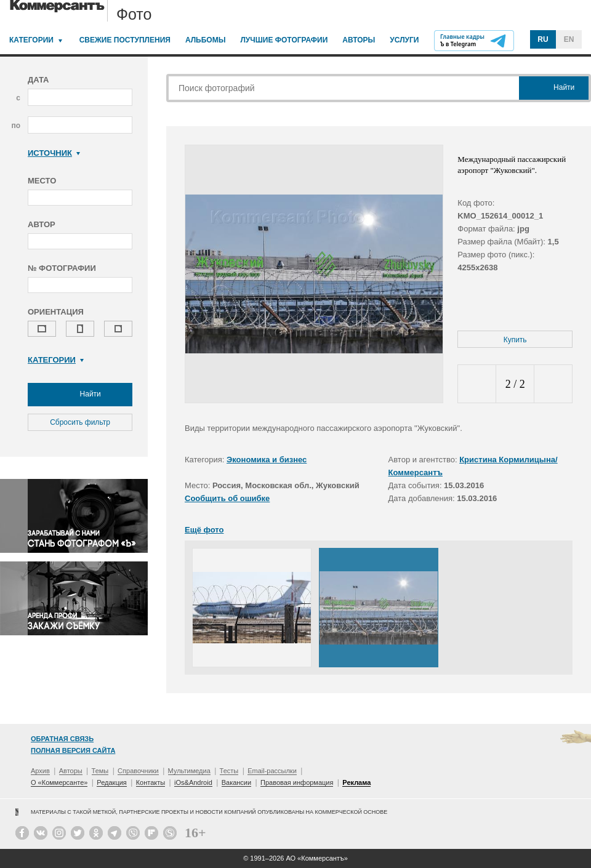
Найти (80, 395)
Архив (40, 771)
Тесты (229, 771)
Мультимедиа (189, 771)
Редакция (111, 782)
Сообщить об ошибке (227, 498)
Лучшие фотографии (284, 40)
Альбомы (206, 40)
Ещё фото (204, 530)
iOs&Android (193, 782)
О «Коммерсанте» (59, 782)
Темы (100, 771)
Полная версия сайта (73, 750)
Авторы (359, 40)
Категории (31, 40)
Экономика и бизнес (267, 460)
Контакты (151, 782)
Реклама (356, 782)
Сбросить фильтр (80, 422)
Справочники (138, 771)
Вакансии (237, 782)
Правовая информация (297, 782)
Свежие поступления (125, 40)
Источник (54, 153)
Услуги (404, 40)
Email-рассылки (272, 771)
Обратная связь (62, 739)
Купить (515, 340)
